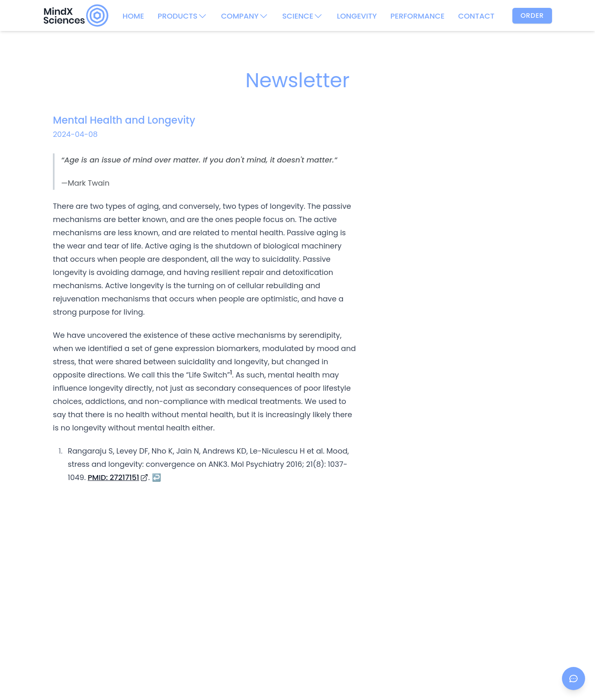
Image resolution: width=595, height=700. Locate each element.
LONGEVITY (357, 16)
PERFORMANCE (418, 16)
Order (532, 16)
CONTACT (476, 16)
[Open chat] (574, 678)
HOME (133, 16)
